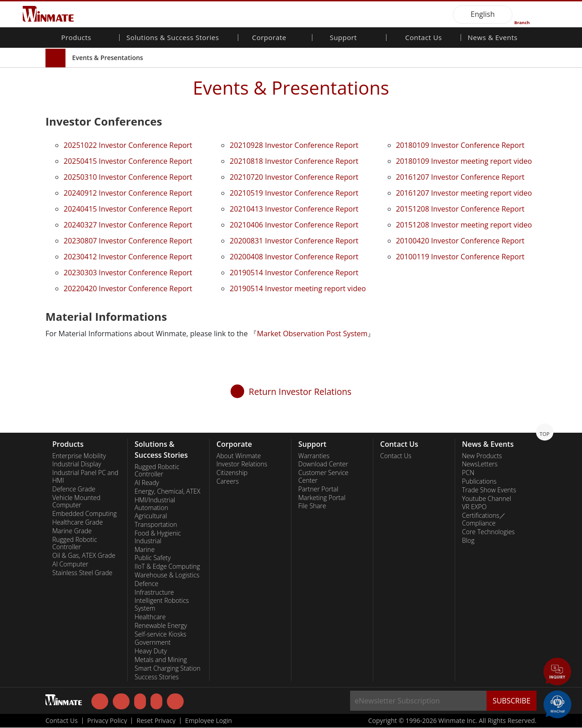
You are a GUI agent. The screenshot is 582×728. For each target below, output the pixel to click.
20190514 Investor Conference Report (294, 273)
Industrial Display (77, 464)
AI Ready (147, 483)
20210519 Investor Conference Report (294, 193)
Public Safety (153, 558)
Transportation (156, 525)
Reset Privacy (156, 721)
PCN (468, 473)
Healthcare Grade (78, 522)
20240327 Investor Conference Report (128, 225)
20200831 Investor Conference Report (294, 241)
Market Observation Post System (312, 334)
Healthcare (150, 617)
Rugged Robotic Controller (75, 543)
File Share (312, 506)
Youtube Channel (487, 499)
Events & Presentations (108, 58)
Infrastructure (154, 592)
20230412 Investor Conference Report (128, 257)
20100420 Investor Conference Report (460, 241)
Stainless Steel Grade (82, 573)
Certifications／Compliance (484, 519)
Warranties (314, 456)
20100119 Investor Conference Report (460, 257)
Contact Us (424, 38)
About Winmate (239, 456)
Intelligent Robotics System (162, 604)
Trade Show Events (489, 490)
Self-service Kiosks (161, 634)
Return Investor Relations (300, 392)
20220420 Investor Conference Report (128, 288)
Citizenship (232, 473)
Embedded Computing (85, 514)
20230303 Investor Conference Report (128, 273)
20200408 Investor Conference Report (294, 257)
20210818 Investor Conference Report (294, 161)
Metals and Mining (161, 660)
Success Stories (157, 677)
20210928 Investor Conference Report (294, 145)
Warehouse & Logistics (167, 575)
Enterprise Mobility (79, 456)
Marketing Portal (322, 498)
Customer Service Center (323, 477)
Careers (228, 481)
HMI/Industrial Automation (155, 504)
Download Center (323, 464)
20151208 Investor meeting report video (464, 225)
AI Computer (70, 564)
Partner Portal (318, 489)
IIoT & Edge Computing (167, 566)
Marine (145, 550)
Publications (479, 481)
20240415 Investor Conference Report (128, 209)
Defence (146, 584)
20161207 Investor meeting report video (464, 193)
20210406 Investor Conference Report (294, 225)
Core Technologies (488, 532)
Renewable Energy (161, 626)
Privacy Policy (107, 721)
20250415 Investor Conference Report (128, 161)
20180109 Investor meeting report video (464, 161)
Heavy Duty (151, 651)
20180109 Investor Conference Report (460, 145)
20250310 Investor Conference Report (128, 177)
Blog (468, 541)
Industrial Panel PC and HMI (85, 477)
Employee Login (208, 721)
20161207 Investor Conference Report (460, 177)
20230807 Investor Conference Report (128, 241)
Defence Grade (74, 489)
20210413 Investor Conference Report (294, 209)
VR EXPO (474, 507)
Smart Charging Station (168, 668)
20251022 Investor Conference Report (128, 145)
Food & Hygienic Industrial (158, 537)
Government (153, 642)
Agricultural (151, 516)
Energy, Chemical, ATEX (168, 491)
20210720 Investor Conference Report (294, 177)
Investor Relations (242, 464)
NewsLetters (480, 464)
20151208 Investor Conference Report (460, 209)
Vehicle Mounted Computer (76, 502)
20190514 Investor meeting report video (298, 288)
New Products (482, 456)
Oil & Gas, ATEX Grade (84, 556)
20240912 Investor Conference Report (128, 193)
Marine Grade (72, 531)
